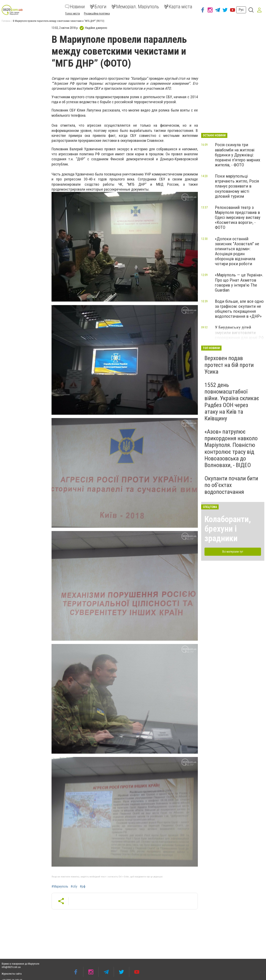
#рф (83, 887)
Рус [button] (241, 10)
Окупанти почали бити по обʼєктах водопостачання (231, 485)
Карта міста (178, 7)
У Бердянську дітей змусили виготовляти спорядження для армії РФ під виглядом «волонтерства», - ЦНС (239, 338)
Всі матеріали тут (233, 552)
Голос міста (73, 13)
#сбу (74, 887)
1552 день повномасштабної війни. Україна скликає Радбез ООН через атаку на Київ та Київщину (232, 402)
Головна (6, 21)
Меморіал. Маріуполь (135, 7)
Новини (75, 7)
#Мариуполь (60, 887)
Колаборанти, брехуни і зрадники (228, 529)
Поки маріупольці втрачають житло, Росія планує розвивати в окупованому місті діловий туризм (237, 186)
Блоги (98, 7)
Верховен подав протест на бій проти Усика (229, 365)
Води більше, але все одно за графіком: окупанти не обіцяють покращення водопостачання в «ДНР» (239, 309)
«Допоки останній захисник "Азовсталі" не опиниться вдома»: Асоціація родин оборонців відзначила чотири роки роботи (237, 251)
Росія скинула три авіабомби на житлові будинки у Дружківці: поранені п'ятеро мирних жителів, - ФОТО (238, 155)
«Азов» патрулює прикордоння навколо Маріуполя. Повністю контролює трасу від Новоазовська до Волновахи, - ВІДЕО (231, 448)
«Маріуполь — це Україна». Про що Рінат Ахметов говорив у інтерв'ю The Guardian (239, 282)
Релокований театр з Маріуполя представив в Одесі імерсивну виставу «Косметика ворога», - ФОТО (238, 218)
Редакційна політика (97, 13)
